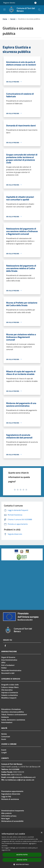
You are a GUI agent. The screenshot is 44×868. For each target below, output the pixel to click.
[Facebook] (5, 646)
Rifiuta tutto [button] (22, 860)
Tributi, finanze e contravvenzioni (14, 714)
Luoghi (4, 752)
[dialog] (22, 849)
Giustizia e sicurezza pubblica (13, 712)
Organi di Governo (8, 657)
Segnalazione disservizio (11, 794)
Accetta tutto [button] (22, 855)
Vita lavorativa (7, 690)
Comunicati (6, 737)
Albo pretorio (6, 813)
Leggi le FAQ (6, 796)
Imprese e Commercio (10, 692)
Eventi (4, 750)
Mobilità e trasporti (9, 698)
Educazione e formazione (11, 709)
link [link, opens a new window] (9, 850)
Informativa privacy (9, 816)
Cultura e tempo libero (10, 687)
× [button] (42, 833)
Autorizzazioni (7, 722)
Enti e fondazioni (8, 665)
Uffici (3, 663)
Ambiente (5, 717)
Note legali (5, 818)
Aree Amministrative (9, 660)
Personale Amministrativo (11, 670)
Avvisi (4, 739)
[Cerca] (39, 10)
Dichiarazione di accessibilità (12, 821)
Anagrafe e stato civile (10, 685)
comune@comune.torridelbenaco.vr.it (21, 777)
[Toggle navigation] (4, 9)
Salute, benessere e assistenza (13, 720)
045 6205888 (14, 769)
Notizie (4, 734)
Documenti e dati (8, 673)
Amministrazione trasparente (13, 811)
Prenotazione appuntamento (12, 791)
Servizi (13, 19)
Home (5, 19)
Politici (4, 668)
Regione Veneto (9, 3)
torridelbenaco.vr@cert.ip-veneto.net (20, 780)
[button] (22, 864)
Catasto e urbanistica (10, 695)
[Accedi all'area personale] (35, 3)
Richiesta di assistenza (10, 799)
